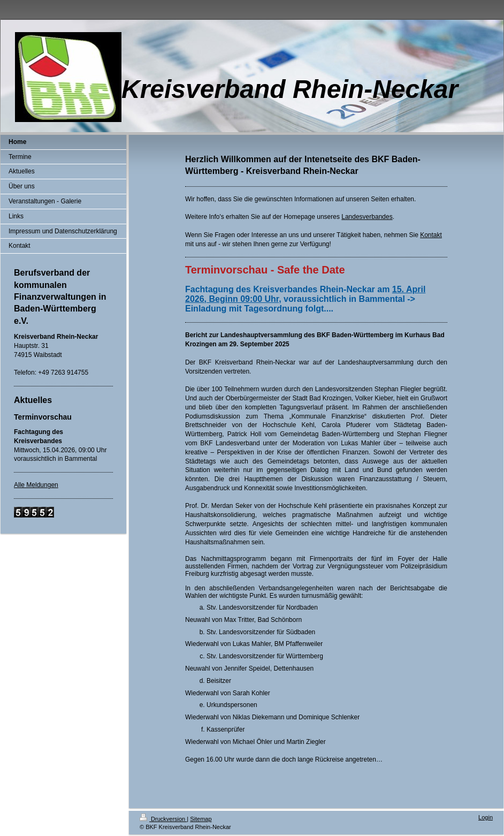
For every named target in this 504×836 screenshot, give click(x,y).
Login (486, 817)
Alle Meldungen (36, 485)
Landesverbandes (367, 217)
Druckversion (163, 819)
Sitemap (201, 819)
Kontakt (431, 235)
